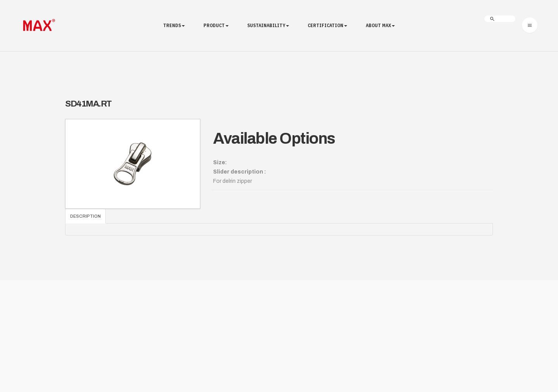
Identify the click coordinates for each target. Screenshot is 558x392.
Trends (174, 25)
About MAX (380, 25)
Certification (327, 25)
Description (85, 216)
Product (216, 25)
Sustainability (268, 25)
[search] (500, 19)
